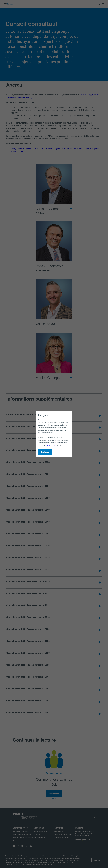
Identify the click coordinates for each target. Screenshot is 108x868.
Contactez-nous (35, 434)
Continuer (36, 441)
